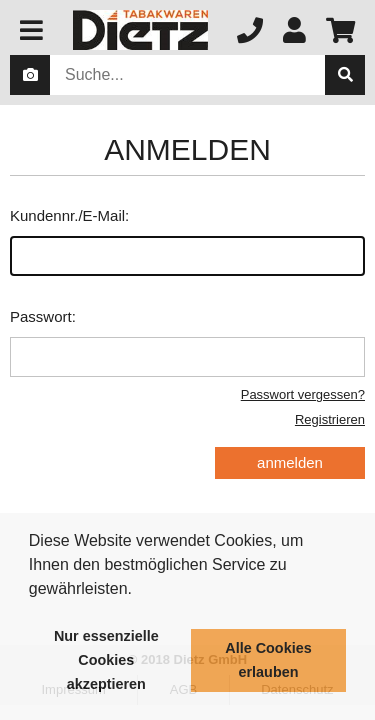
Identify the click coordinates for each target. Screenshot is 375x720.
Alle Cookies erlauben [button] (268, 660)
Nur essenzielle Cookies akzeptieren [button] (106, 660)
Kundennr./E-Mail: (187, 241)
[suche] (345, 75)
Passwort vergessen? (303, 394)
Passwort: (187, 342)
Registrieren (330, 419)
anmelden (290, 462)
